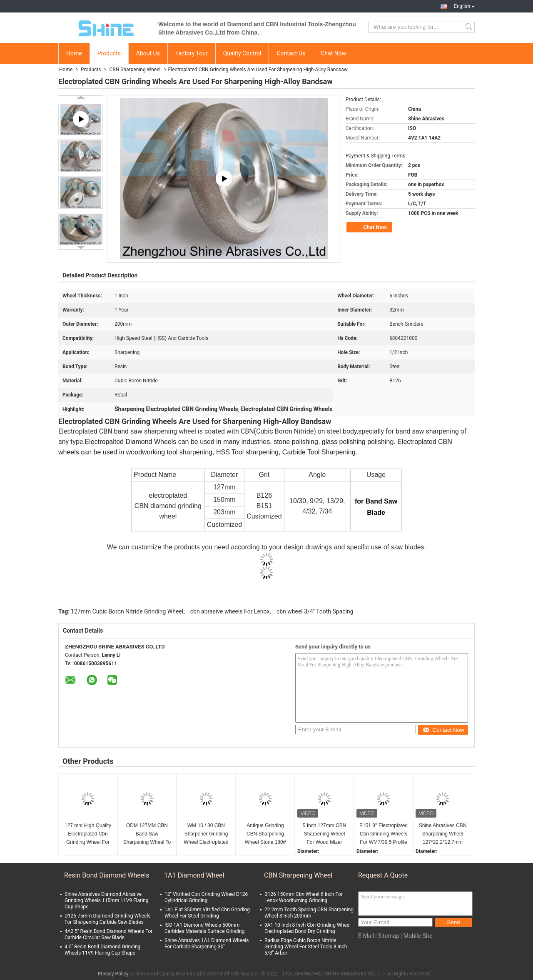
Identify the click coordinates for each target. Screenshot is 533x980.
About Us (148, 53)
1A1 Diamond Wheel (194, 875)
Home (74, 53)
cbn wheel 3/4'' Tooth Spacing (315, 611)
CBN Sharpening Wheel (135, 70)
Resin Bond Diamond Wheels (107, 875)
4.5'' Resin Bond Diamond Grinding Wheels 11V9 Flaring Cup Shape (102, 950)
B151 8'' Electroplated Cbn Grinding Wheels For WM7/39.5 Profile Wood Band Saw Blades (384, 834)
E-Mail (366, 936)
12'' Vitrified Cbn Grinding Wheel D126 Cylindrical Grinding (206, 897)
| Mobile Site (416, 936)
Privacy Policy (113, 974)
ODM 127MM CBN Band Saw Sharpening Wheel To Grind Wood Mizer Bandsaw (147, 834)
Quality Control (242, 53)
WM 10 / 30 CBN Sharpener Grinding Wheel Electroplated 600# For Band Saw (206, 834)
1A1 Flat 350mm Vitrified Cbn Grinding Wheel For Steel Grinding (207, 913)
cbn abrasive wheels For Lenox (230, 611)
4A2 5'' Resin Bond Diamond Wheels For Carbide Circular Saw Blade (108, 934)
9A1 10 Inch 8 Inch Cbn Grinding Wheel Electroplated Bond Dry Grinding (308, 928)
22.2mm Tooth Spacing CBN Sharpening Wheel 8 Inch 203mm (309, 913)
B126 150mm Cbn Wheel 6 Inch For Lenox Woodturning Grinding (304, 897)
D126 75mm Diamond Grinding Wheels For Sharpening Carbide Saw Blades (108, 919)
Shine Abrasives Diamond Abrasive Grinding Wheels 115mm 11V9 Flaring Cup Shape (106, 900)
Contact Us (291, 53)
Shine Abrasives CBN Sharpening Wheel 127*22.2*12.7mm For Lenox (443, 834)
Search (469, 27)
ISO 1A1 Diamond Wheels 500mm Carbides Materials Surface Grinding (204, 928)
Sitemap (388, 936)
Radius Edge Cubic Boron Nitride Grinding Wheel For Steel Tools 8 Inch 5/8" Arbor (306, 947)
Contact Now (443, 730)
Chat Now (333, 53)
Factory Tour (192, 53)
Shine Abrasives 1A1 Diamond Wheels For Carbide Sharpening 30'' (207, 944)
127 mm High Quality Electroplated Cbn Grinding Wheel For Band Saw (88, 834)
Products (109, 53)
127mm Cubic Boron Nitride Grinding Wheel (127, 611)
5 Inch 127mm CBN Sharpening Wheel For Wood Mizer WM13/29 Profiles (325, 834)
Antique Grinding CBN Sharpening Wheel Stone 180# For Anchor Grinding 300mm (265, 834)
